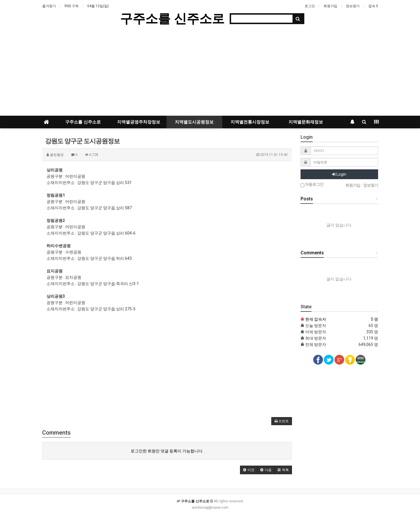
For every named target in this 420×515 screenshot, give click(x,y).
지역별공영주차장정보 (139, 122)
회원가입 (330, 6)
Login (339, 174)
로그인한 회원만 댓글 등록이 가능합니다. (167, 451)
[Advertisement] (210, 73)
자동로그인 (312, 185)
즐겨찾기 (49, 6)
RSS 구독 (72, 6)
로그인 (310, 6)
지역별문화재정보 (306, 122)
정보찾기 (353, 6)
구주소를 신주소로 (172, 19)
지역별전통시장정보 (250, 122)
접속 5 (373, 6)
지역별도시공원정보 (194, 122)
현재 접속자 (316, 319)
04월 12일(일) (98, 6)
